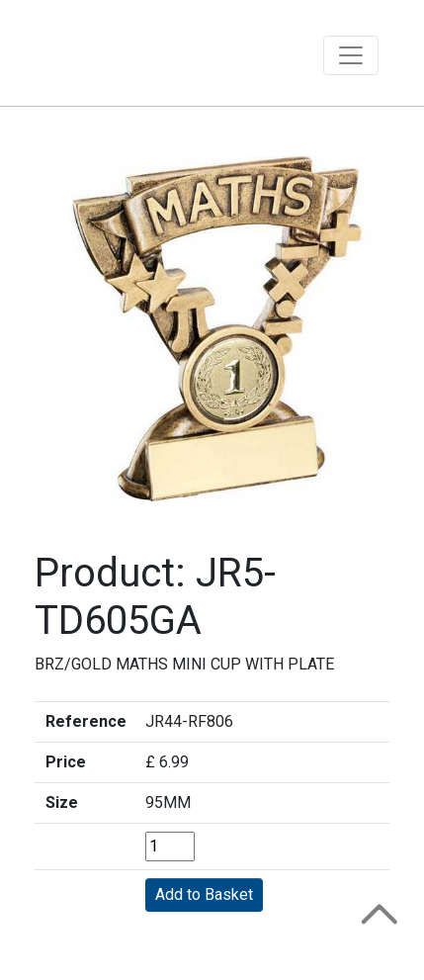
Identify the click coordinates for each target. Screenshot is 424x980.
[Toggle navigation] (351, 55)
